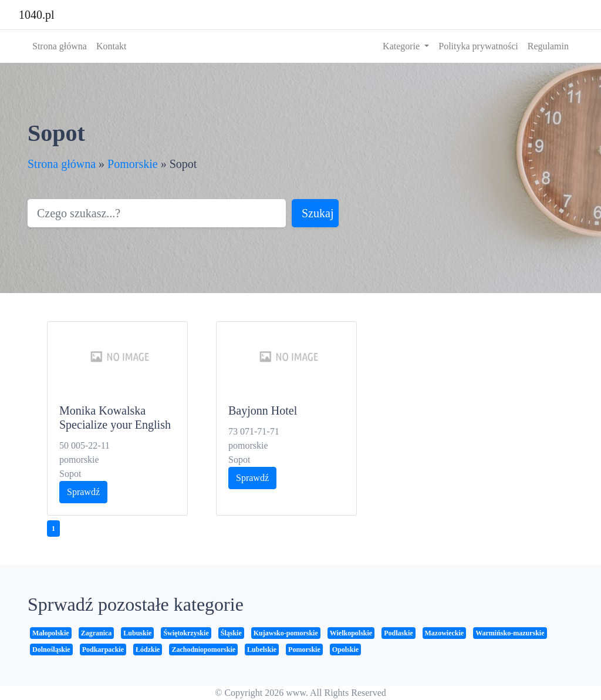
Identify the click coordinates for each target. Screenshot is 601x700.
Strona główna (60, 46)
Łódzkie (148, 649)
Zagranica (97, 633)
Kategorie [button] (402, 46)
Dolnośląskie (51, 649)
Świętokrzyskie (186, 633)
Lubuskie (137, 633)
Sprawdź (83, 492)
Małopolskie (51, 633)
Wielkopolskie (351, 633)
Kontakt (112, 46)
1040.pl (37, 15)
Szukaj (318, 213)
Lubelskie (262, 649)
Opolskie (345, 649)
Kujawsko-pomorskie (286, 633)
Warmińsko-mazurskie (510, 633)
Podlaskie (398, 633)
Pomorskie (133, 164)
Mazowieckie (445, 633)
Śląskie (231, 633)
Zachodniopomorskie (203, 649)
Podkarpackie (103, 649)
